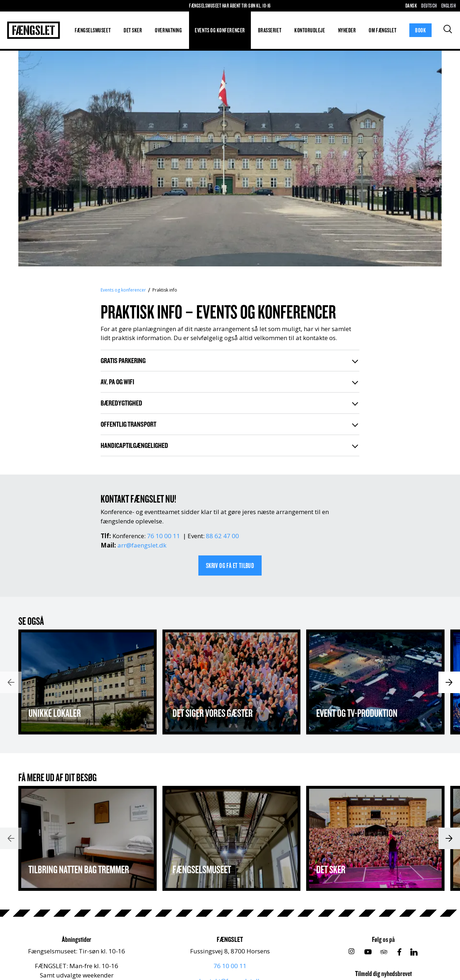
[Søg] (448, 29)
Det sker (133, 30)
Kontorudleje (310, 30)
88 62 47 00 (222, 536)
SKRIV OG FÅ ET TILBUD (230, 565)
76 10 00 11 (164, 536)
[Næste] (449, 682)
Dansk (411, 6)
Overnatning (168, 30)
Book (420, 30)
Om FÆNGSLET (383, 30)
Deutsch (429, 6)
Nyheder (347, 30)
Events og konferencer (220, 30)
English (448, 6)
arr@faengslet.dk (142, 545)
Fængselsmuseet (93, 30)
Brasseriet (270, 30)
